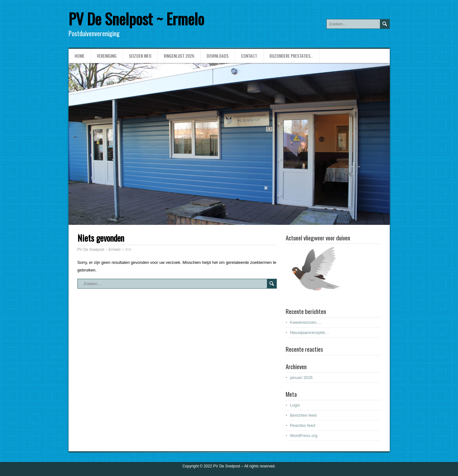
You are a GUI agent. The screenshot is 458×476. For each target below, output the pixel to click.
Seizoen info (140, 56)
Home (80, 56)
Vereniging (107, 56)
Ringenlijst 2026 (179, 56)
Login (295, 405)
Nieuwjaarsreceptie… (310, 333)
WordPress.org (304, 436)
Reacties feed (303, 425)
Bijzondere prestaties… (291, 56)
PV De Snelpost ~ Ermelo (136, 19)
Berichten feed (303, 415)
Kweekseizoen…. (306, 322)
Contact (249, 56)
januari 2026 (302, 378)
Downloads (218, 56)
